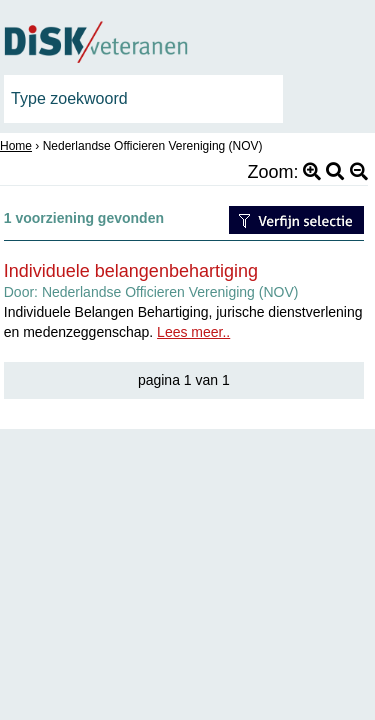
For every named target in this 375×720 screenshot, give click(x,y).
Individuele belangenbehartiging (131, 271)
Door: (151, 292)
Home (16, 146)
